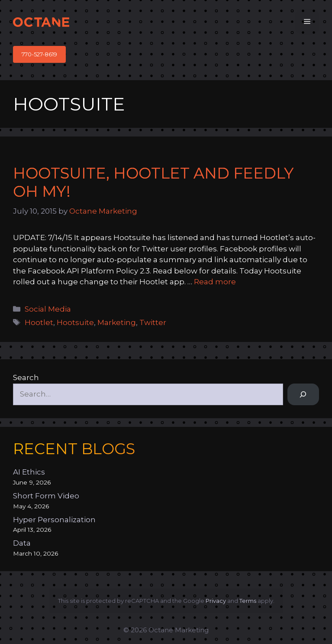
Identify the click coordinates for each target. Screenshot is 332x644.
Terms (248, 601)
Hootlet (39, 322)
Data (22, 543)
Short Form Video (46, 496)
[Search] (303, 395)
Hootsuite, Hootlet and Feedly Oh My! (153, 182)
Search (26, 377)
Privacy (216, 601)
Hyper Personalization (54, 520)
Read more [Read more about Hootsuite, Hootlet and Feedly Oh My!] (215, 282)
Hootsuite (75, 322)
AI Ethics (29, 472)
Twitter (153, 322)
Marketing (117, 322)
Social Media (48, 309)
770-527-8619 (39, 54)
